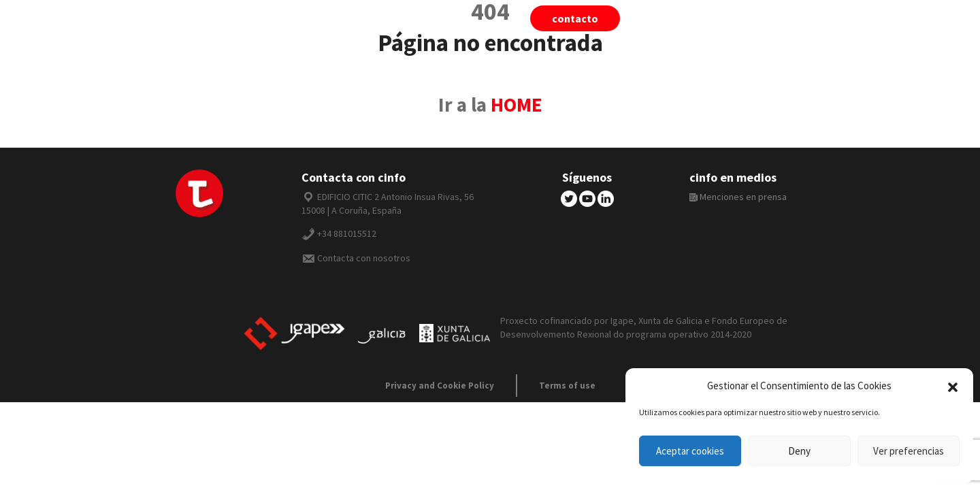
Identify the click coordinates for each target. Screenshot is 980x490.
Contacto (575, 18)
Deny (799, 451)
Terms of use (567, 386)
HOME (517, 105)
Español (818, 18)
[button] (953, 386)
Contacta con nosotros (364, 258)
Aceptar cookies (690, 451)
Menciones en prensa (738, 197)
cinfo (741, 18)
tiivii (674, 18)
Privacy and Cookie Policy (440, 386)
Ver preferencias (909, 451)
